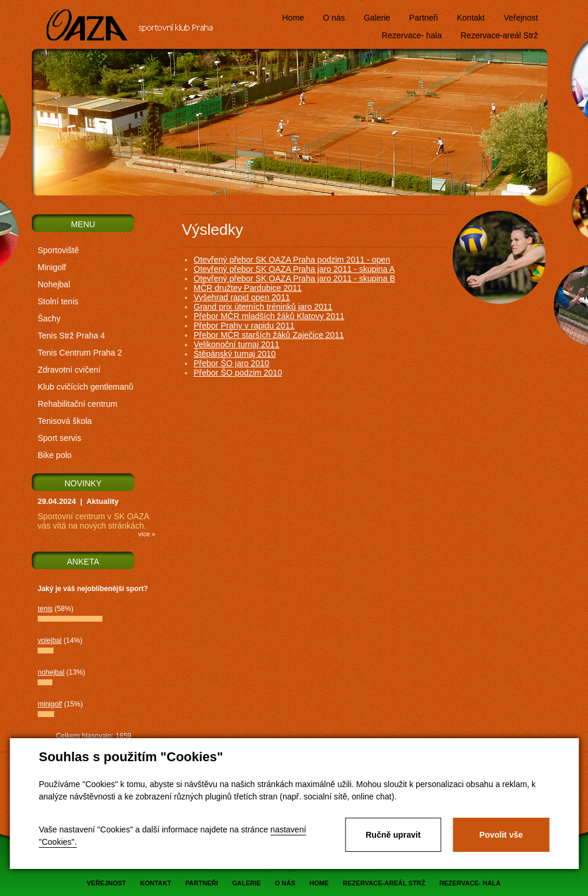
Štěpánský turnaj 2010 (235, 354)
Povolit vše (501, 835)
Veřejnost (521, 18)
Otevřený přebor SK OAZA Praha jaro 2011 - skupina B (294, 278)
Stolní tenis (58, 301)
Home (293, 18)
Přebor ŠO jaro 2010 (231, 363)
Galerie (377, 18)
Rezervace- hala (412, 35)
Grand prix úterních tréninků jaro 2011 (263, 307)
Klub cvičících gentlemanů (86, 387)
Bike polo (55, 455)
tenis (45, 609)
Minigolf (52, 267)
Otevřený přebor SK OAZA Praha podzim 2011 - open (292, 260)
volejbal (50, 641)
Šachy (49, 318)
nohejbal (51, 672)
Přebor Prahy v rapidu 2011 (244, 326)
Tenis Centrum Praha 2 (80, 353)
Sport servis (59, 438)
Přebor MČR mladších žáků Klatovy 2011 (269, 316)
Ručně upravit (393, 835)
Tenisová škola (65, 421)
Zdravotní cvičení (69, 370)
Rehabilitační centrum (77, 404)
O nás (334, 18)
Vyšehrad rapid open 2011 (242, 297)
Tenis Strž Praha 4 (71, 336)
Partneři (423, 18)
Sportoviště (58, 250)
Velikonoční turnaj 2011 (237, 344)
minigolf (50, 704)
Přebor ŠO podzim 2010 (238, 373)
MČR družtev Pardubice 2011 (248, 288)
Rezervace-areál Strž (500, 35)
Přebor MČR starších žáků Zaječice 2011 (269, 335)
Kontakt (471, 18)
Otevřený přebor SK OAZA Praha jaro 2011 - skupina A (294, 269)
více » (147, 534)
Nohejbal (54, 284)
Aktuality (103, 501)
